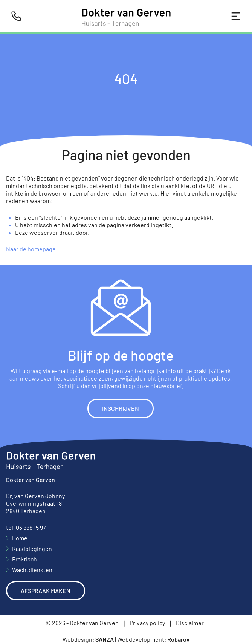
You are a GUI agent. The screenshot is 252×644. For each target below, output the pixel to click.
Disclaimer (190, 623)
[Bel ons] (16, 16)
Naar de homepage (31, 249)
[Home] (126, 16)
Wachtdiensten (32, 570)
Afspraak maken (46, 591)
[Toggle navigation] (236, 16)
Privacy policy (147, 623)
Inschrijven (121, 408)
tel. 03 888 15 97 (26, 527)
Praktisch (24, 559)
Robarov (178, 639)
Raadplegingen (32, 548)
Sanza (105, 639)
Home (20, 538)
